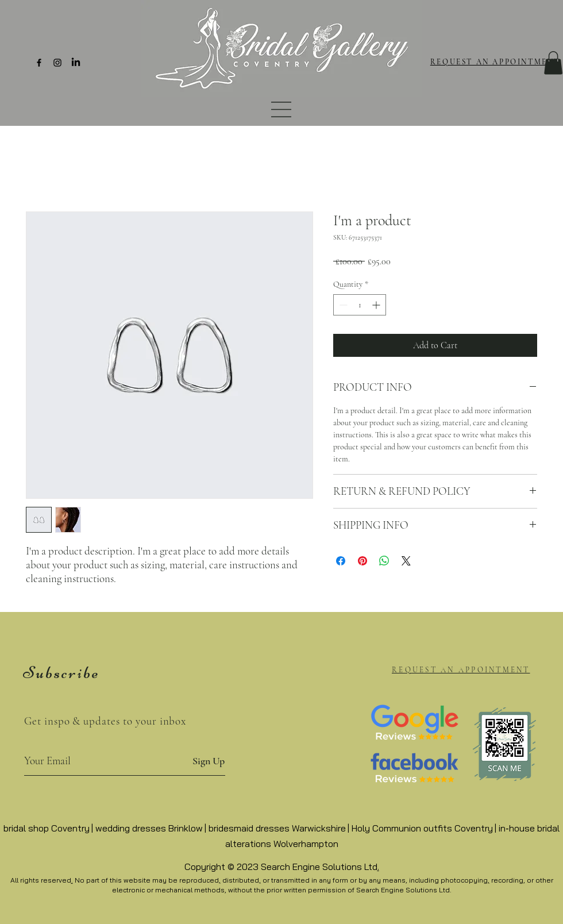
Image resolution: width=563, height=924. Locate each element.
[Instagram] (57, 63)
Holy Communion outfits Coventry (422, 828)
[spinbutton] (360, 305)
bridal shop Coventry (47, 828)
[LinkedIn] (76, 63)
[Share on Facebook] (341, 561)
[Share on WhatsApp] (384, 561)
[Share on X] (406, 561)
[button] (281, 109)
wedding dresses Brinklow (150, 828)
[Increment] (377, 305)
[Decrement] (342, 305)
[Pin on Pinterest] (363, 561)
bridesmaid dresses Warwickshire (277, 828)
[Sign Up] (209, 761)
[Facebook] (39, 63)
